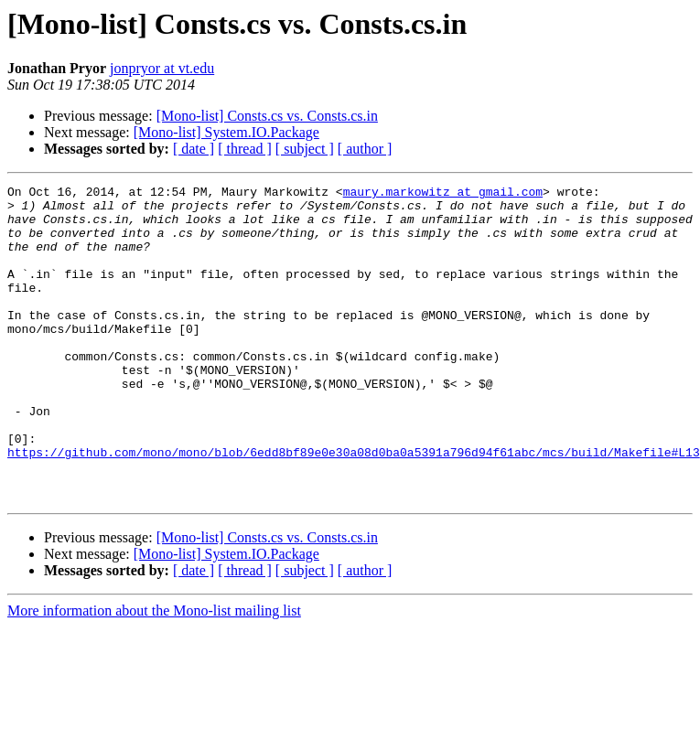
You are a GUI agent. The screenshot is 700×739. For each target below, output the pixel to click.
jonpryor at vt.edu (162, 68)
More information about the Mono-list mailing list (154, 674)
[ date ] (194, 149)
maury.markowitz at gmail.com (443, 194)
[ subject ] (305, 149)
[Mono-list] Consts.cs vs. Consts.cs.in (267, 116)
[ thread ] (245, 149)
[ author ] (365, 149)
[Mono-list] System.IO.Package (226, 132)
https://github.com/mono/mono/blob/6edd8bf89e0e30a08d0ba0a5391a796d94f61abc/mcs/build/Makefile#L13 (354, 507)
